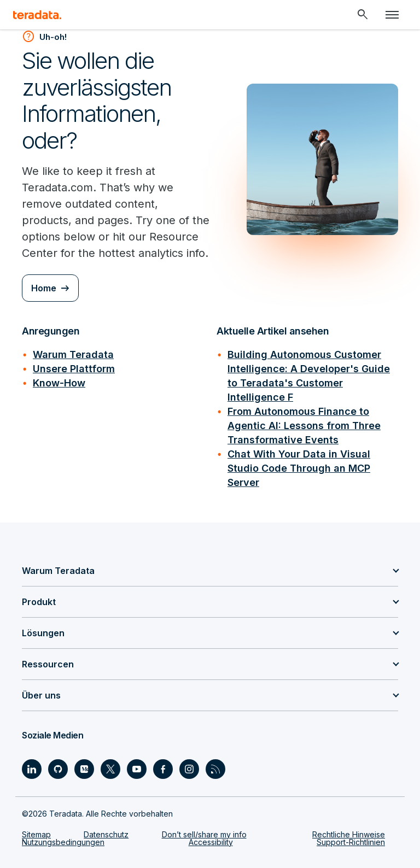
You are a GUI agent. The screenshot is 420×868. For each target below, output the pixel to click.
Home (44, 288)
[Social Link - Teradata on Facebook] (163, 769)
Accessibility (211, 842)
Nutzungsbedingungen (63, 842)
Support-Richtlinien (351, 842)
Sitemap (36, 834)
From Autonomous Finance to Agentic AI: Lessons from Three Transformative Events (304, 426)
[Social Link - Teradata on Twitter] (110, 769)
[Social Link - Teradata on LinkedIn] (32, 769)
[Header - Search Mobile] (363, 15)
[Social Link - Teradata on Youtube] (137, 769)
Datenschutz (106, 834)
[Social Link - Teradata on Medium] (84, 769)
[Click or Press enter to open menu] (392, 15)
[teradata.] (37, 15)
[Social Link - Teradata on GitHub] (58, 769)
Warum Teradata (73, 354)
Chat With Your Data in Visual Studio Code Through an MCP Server (299, 468)
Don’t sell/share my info (204, 834)
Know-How (59, 383)
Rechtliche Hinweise (349, 834)
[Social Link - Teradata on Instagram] (189, 769)
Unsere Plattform (74, 369)
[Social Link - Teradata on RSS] (215, 769)
